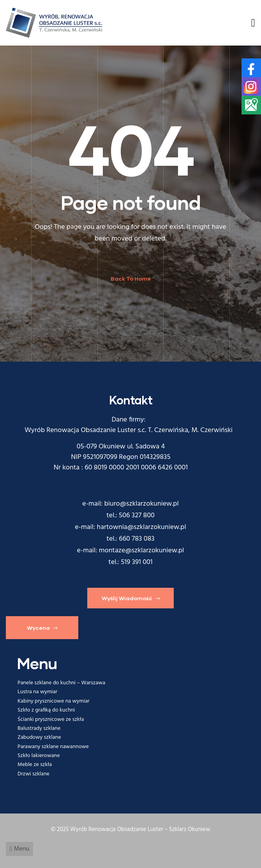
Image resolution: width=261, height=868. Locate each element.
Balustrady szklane (39, 728)
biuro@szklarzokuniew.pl (142, 504)
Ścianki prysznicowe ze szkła (51, 720)
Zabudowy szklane (39, 737)
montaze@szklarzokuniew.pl (142, 551)
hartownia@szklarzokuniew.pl (142, 527)
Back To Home (131, 278)
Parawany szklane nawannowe (53, 747)
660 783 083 (137, 539)
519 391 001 (137, 562)
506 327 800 (137, 516)
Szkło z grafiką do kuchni (46, 710)
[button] (131, 598)
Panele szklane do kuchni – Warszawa (61, 683)
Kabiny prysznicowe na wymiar (54, 701)
